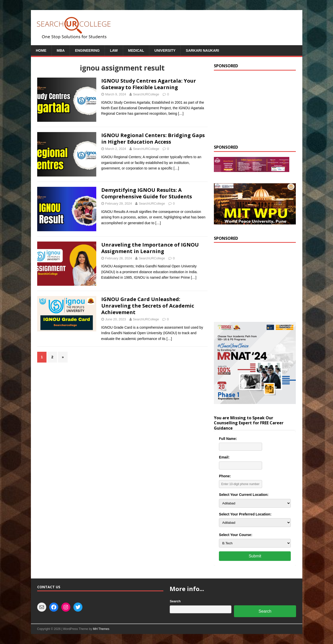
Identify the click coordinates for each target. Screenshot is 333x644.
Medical (136, 50)
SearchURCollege (146, 94)
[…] (181, 113)
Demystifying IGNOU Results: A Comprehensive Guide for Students (147, 193)
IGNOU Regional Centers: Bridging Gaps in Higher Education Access (153, 138)
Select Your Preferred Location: (245, 514)
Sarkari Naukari (202, 50)
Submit (255, 556)
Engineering (87, 50)
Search (175, 601)
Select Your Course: (236, 535)
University (165, 50)
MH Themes (101, 629)
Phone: (225, 476)
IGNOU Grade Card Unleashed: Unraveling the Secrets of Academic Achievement (148, 306)
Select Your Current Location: (244, 495)
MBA (61, 50)
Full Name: (228, 439)
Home (41, 50)
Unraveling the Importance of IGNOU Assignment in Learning (150, 248)
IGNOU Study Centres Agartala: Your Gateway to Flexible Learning (149, 84)
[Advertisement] (255, 107)
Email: (224, 457)
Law (114, 50)
